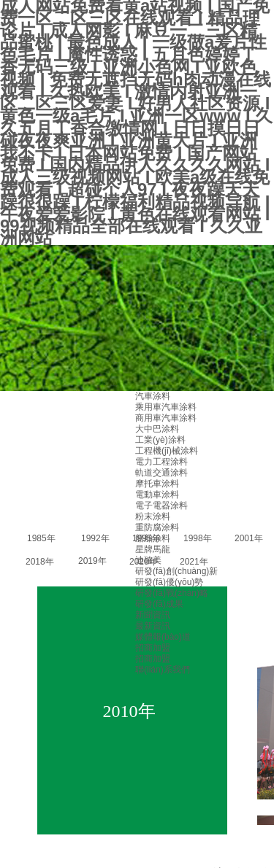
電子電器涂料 (161, 505)
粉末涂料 (153, 516)
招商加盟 (153, 648)
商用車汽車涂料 (166, 418)
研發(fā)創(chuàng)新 (176, 571)
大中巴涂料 (157, 429)
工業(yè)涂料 (160, 440)
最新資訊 (153, 626)
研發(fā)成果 (159, 604)
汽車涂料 (153, 396)
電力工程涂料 (161, 462)
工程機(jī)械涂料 (167, 451)
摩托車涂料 (157, 484)
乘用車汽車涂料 (166, 407)
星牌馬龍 (153, 549)
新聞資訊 (153, 615)
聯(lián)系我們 (163, 670)
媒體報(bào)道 (163, 637)
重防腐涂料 (157, 527)
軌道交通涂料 (161, 473)
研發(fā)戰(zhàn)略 (172, 593)
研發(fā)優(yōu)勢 (169, 582)
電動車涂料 (157, 495)
